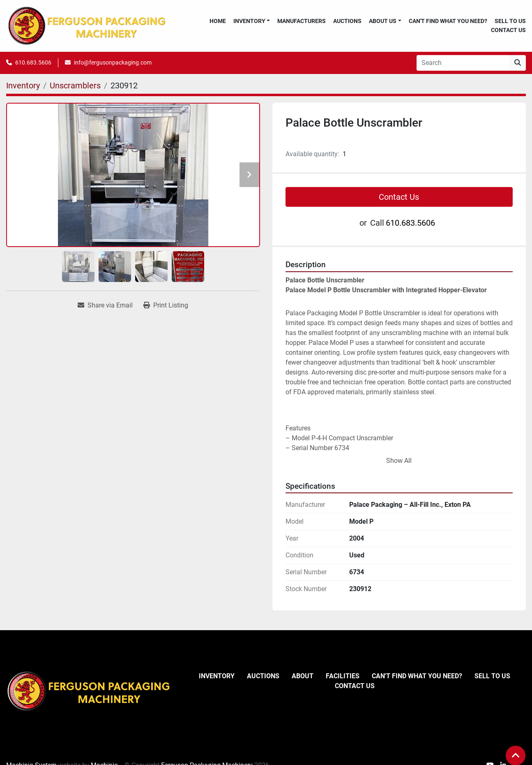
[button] (252, 21)
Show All (399, 461)
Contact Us (508, 30)
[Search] (463, 63)
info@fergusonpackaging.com (113, 62)
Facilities (343, 676)
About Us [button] (383, 21)
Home (218, 21)
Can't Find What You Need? (448, 21)
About (303, 676)
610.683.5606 (33, 62)
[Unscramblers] (75, 86)
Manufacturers (302, 21)
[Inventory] (23, 86)
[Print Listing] (166, 305)
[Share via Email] (105, 305)
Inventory (249, 21)
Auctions (347, 21)
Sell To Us (510, 21)
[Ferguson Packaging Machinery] (88, 691)
